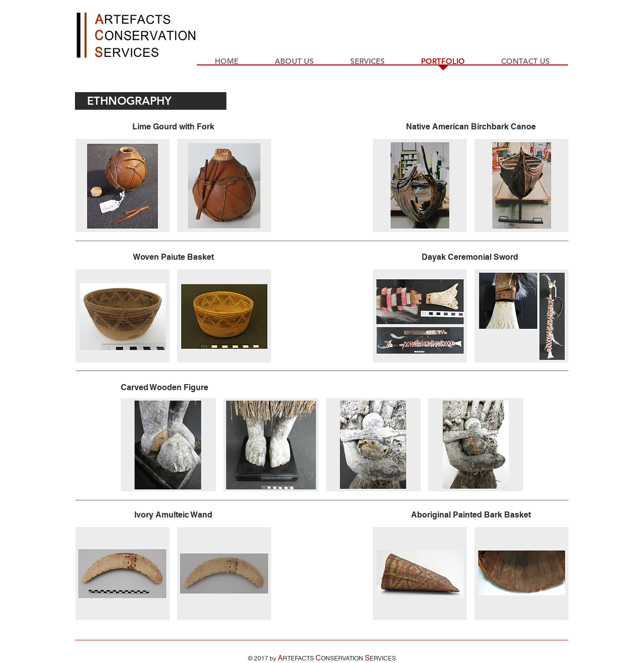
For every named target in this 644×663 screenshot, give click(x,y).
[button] (123, 186)
